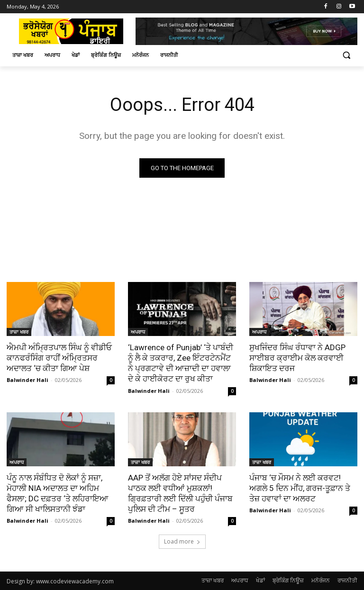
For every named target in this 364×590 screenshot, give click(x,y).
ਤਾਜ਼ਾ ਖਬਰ (19, 332)
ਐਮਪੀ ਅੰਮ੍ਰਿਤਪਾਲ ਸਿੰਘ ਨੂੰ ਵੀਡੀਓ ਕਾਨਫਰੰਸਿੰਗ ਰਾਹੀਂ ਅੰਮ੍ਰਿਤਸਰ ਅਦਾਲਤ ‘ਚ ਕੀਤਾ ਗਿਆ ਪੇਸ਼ (59, 358)
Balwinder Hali (27, 380)
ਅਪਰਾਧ (138, 332)
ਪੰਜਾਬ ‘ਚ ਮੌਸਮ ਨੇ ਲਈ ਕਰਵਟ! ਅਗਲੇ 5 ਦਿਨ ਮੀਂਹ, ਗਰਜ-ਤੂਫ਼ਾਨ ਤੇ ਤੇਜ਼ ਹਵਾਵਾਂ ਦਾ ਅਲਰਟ (300, 488)
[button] (346, 55)
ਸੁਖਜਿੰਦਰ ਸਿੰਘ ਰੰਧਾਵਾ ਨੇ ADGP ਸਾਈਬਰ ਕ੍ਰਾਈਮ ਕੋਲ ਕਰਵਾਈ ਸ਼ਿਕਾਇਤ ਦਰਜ (297, 358)
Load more (182, 541)
